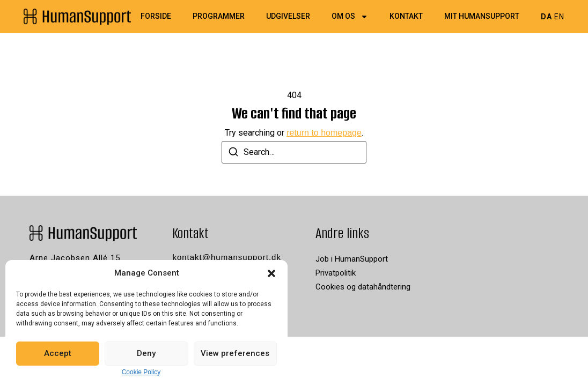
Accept (58, 353)
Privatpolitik (336, 273)
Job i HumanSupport (352, 259)
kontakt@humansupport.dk (227, 257)
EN (559, 17)
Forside (156, 17)
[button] (271, 273)
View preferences (235, 353)
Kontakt (406, 17)
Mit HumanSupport (482, 17)
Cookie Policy (141, 372)
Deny (146, 353)
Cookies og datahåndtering (363, 287)
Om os (350, 17)
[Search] (233, 154)
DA (546, 17)
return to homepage (324, 133)
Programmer (219, 17)
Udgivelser (288, 17)
